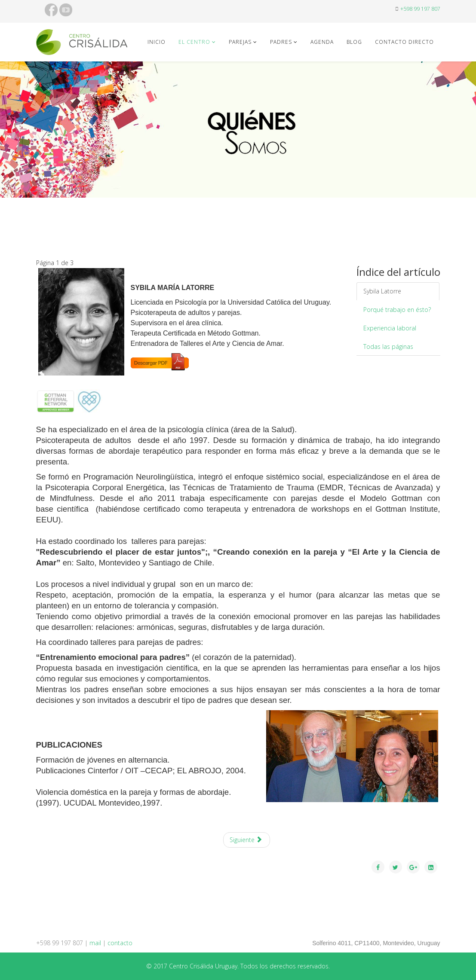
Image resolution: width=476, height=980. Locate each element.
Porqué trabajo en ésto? (397, 310)
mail (95, 943)
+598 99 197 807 (420, 9)
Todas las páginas (388, 347)
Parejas (240, 42)
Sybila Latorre (382, 291)
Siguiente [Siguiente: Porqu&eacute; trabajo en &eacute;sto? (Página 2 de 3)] (246, 840)
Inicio (157, 42)
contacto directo (404, 42)
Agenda (322, 42)
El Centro (194, 42)
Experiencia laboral (390, 328)
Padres (281, 42)
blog (354, 42)
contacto (120, 943)
